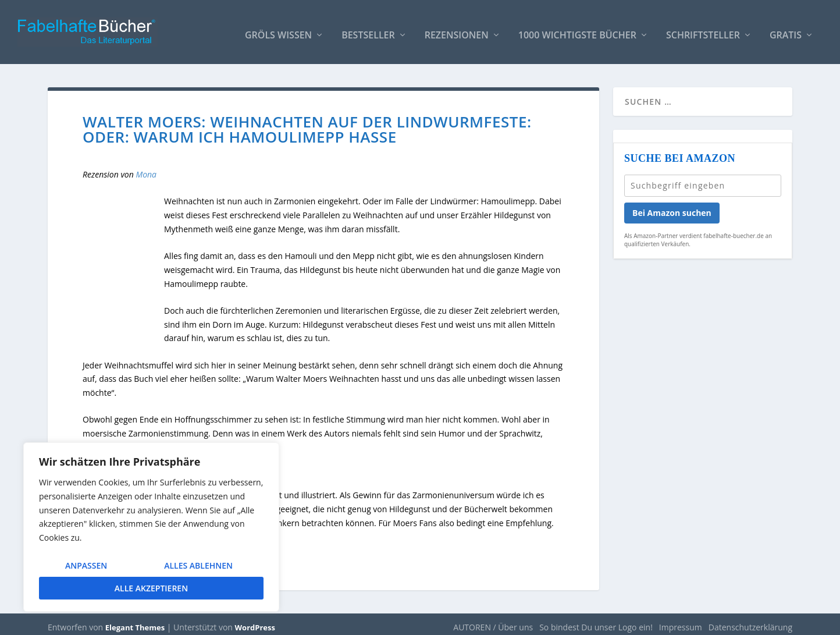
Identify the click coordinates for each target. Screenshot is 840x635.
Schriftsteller (703, 30)
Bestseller (368, 30)
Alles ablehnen (198, 565)
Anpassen (86, 565)
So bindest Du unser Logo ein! (596, 621)
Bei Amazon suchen (672, 207)
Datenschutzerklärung (750, 621)
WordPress (255, 622)
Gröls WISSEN (278, 30)
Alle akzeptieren (151, 588)
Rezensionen (457, 30)
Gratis (786, 30)
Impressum (681, 621)
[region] (151, 527)
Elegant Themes (135, 622)
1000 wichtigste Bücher (577, 30)
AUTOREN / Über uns (493, 621)
